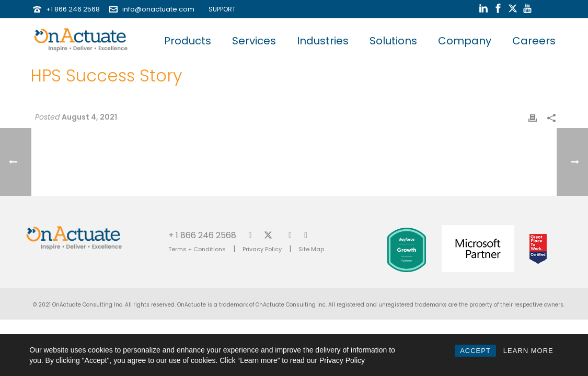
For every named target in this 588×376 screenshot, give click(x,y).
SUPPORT (220, 9)
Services (254, 41)
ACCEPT (475, 351)
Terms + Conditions (197, 249)
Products (188, 41)
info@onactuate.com (158, 9)
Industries (323, 41)
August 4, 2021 (89, 117)
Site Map (311, 249)
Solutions (393, 41)
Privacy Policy (262, 249)
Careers (534, 41)
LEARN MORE (528, 351)
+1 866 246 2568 (73, 9)
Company (465, 41)
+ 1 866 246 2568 (202, 235)
